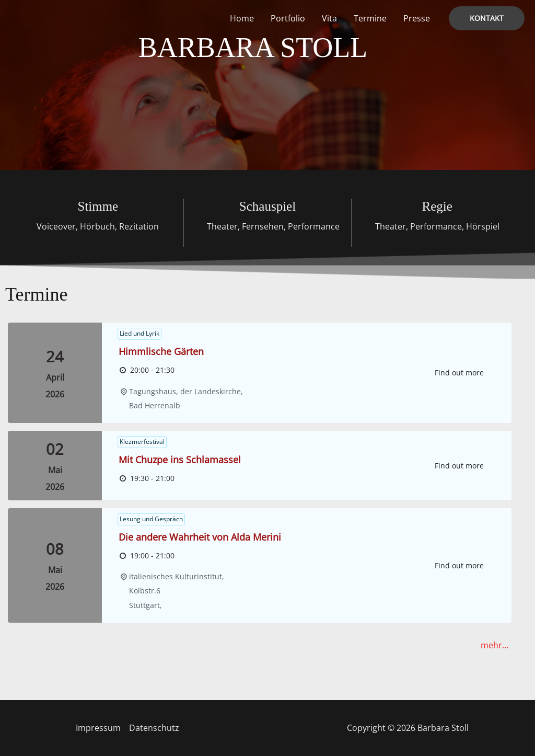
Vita (329, 18)
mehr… (495, 645)
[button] (487, 18)
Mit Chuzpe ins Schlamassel (180, 460)
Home (242, 18)
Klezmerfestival (142, 442)
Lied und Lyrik (139, 333)
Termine (370, 18)
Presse (417, 18)
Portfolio (288, 18)
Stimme (98, 206)
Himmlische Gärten (161, 351)
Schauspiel (267, 206)
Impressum (98, 728)
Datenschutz (154, 728)
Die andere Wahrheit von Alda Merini (200, 537)
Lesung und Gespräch (151, 519)
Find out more (459, 373)
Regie (437, 206)
